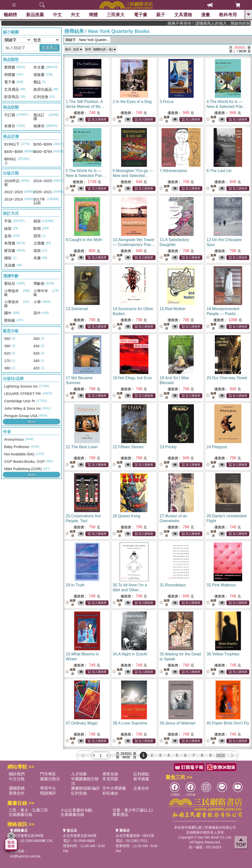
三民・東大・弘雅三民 (28, 810)
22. (128, 447)
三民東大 (116, 15)
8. (219, 171)
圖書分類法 (50, 779)
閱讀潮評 (48, 793)
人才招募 (79, 774)
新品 (35, 15)
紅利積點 (141, 774)
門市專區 (48, 774)
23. (168, 447)
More (31, 421)
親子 (161, 15)
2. (132, 102)
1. (85, 107)
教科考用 (228, 15)
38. (130, 723)
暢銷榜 (10, 15)
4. (227, 107)
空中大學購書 (114, 788)
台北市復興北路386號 (27, 836)
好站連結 (110, 793)
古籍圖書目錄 (20, 815)
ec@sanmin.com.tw (25, 856)
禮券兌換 (110, 774)
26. (126, 516)
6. (133, 176)
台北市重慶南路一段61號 (135, 836)
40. (228, 723)
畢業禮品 (120, 815)
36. (223, 654)
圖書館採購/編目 (85, 788)
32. (221, 585)
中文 (57, 15)
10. (134, 245)
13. (77, 309)
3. (167, 102)
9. (84, 240)
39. (178, 723)
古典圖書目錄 (72, 815)
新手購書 (141, 779)
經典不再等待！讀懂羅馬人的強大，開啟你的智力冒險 (226, 23)
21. (82, 447)
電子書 (141, 15)
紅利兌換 (79, 793)
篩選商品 (49, 48)
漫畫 (205, 15)
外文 (75, 15)
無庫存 (71, 119)
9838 (221, 755)
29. (75, 585)
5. (86, 176)
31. (173, 585)
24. (217, 447)
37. (82, 723)
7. (173, 171)
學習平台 (48, 788)
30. (130, 590)
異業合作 (17, 793)
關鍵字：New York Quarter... (87, 40)
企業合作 (141, 788)
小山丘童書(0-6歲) (77, 810)
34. (130, 654)
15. (173, 309)
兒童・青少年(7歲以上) (133, 810)
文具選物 (183, 15)
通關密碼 (17, 788)
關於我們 (17, 774)
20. (227, 378)
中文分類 (17, 779)
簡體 (93, 15)
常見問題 (110, 779)
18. (132, 378)
